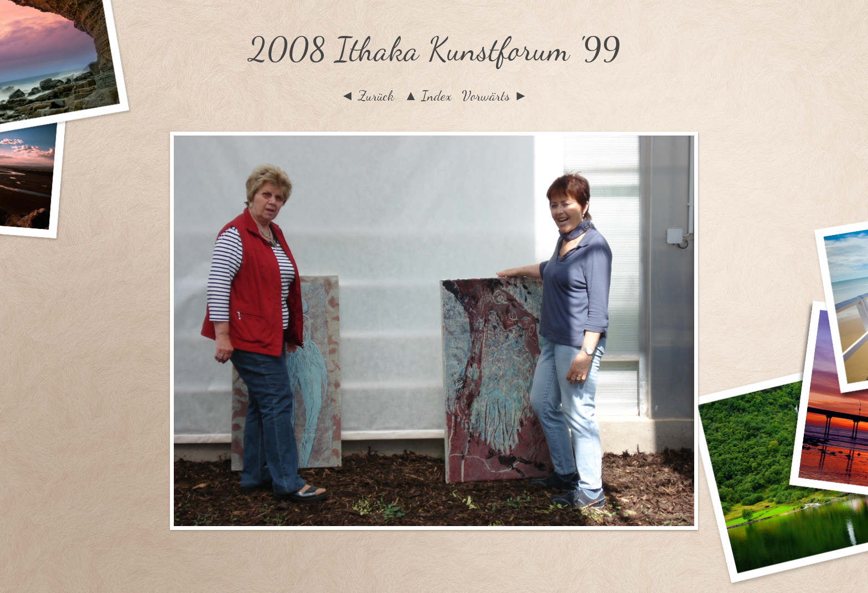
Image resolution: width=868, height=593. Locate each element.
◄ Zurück (367, 96)
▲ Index (428, 96)
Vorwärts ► (495, 96)
